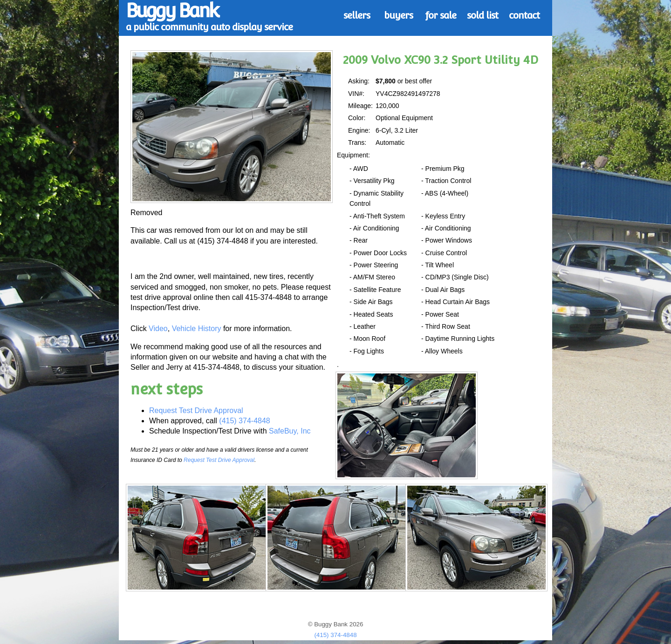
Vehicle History (197, 329)
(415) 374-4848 (244, 421)
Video (158, 329)
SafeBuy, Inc (290, 431)
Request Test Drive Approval (196, 410)
